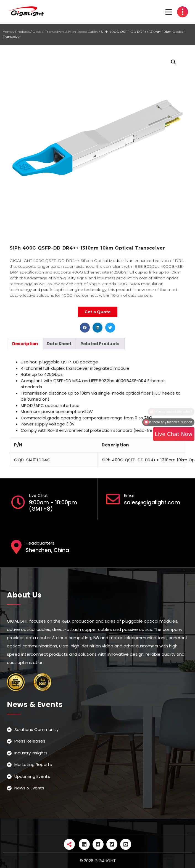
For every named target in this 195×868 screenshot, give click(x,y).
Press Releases (30, 741)
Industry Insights (31, 753)
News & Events (29, 788)
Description (25, 344)
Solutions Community (36, 729)
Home (8, 32)
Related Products (100, 344)
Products (22, 32)
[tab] (25, 344)
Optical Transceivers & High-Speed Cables (65, 32)
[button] (85, 328)
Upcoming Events (32, 776)
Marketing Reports (33, 764)
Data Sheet (59, 344)
